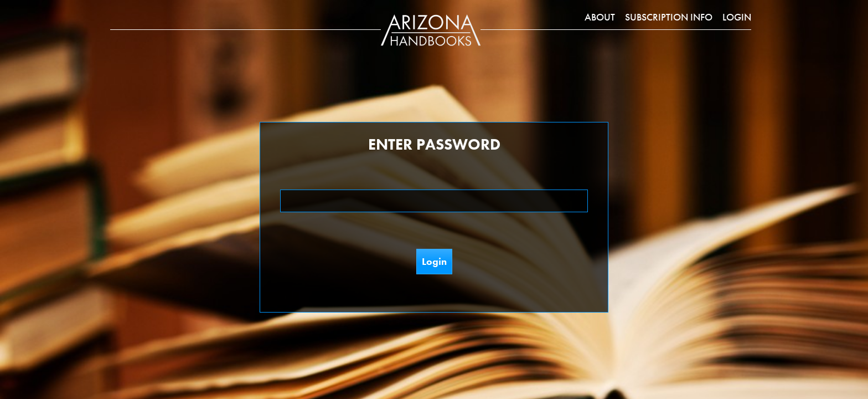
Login (737, 17)
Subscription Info (669, 17)
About (600, 17)
